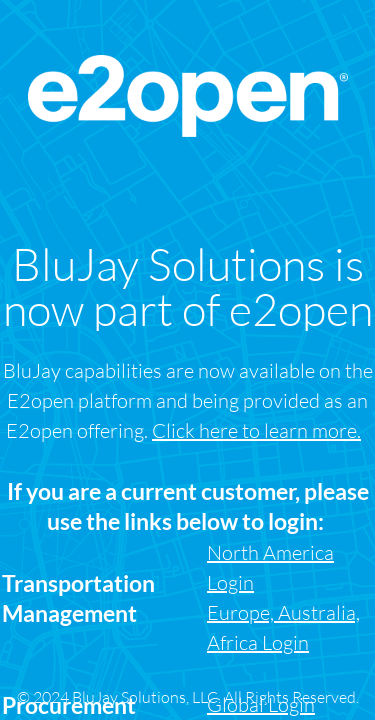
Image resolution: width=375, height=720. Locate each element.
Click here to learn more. (256, 430)
